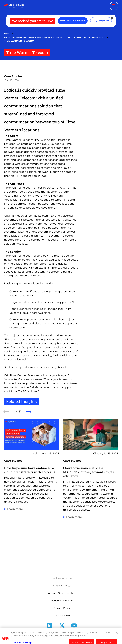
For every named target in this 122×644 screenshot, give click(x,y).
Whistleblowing (62, 616)
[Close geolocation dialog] (112, 18)
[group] (32, 493)
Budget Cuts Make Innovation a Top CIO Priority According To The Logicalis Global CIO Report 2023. (54, 38)
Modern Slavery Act (62, 601)
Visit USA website (75, 21)
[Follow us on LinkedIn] (50, 626)
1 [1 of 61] (14, 412)
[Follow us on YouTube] (74, 626)
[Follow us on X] (62, 626)
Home (7, 34)
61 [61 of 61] (20, 412)
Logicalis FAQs (62, 586)
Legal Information (61, 578)
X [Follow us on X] (62, 630)
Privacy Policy (62, 608)
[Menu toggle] (114, 6)
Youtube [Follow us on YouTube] (74, 630)
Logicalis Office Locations (62, 593)
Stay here (104, 21)
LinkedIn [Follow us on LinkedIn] (50, 630)
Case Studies (13, 76)
